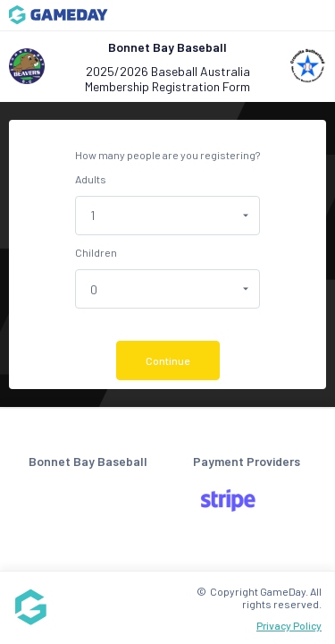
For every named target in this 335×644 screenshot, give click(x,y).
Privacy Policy (289, 625)
